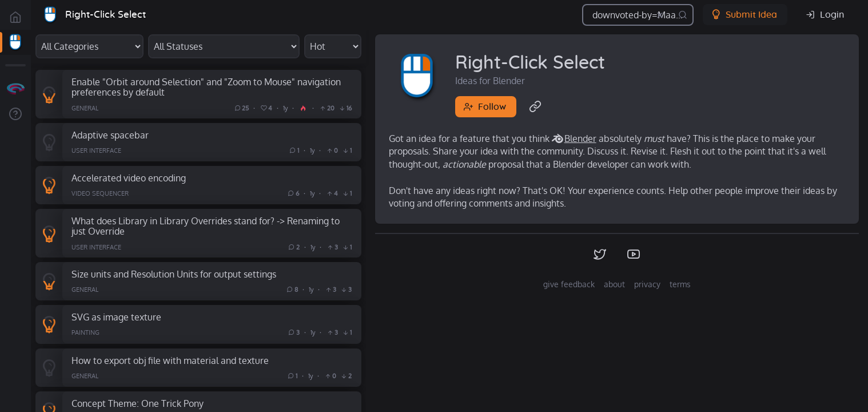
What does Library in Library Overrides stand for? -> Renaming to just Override (206, 226)
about (614, 284)
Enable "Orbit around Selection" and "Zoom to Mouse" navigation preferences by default (206, 87)
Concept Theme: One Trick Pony (138, 403)
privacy (647, 284)
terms (680, 284)
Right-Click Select (105, 15)
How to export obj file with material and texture (170, 360)
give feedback (569, 284)
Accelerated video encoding (129, 178)
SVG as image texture (116, 317)
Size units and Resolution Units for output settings (174, 274)
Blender (580, 138)
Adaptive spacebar (110, 135)
